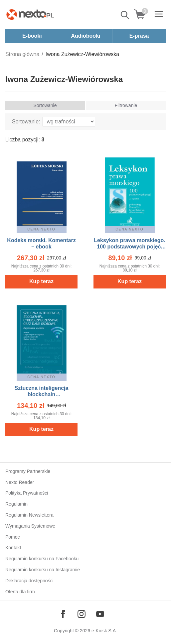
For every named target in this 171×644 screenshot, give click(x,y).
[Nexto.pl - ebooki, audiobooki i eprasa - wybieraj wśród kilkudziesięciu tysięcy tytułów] (30, 14)
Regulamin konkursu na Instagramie (43, 570)
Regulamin (16, 504)
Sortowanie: (26, 122)
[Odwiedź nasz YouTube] (100, 614)
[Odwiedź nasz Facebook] (63, 614)
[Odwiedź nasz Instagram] (82, 614)
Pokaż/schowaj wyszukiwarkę (125, 15)
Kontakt (13, 548)
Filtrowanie (126, 105)
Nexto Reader (20, 482)
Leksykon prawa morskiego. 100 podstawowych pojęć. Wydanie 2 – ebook (129, 247)
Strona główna (22, 54)
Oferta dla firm (20, 592)
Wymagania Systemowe (30, 526)
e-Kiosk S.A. (104, 631)
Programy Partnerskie (28, 471)
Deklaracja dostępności (29, 581)
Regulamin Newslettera (29, 515)
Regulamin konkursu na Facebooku (42, 559)
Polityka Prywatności (27, 493)
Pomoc (13, 537)
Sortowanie (45, 105)
